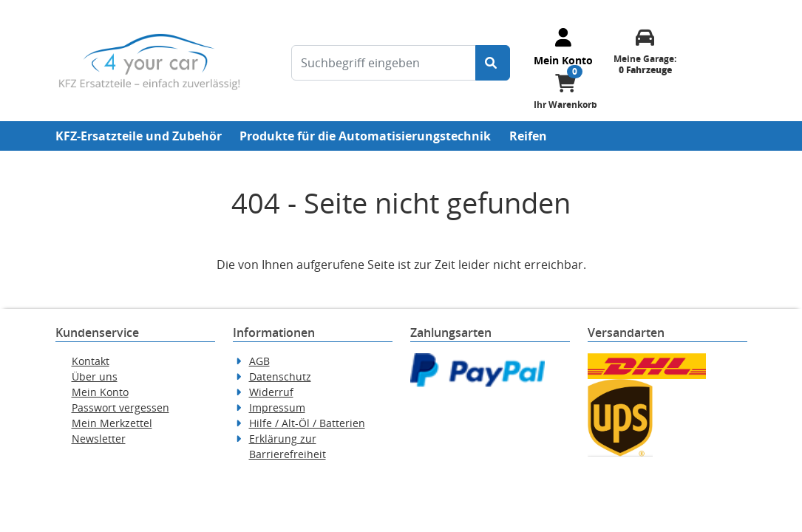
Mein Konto (100, 392)
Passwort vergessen (120, 407)
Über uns (95, 376)
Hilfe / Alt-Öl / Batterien (307, 423)
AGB (259, 361)
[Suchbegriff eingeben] (384, 63)
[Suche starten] (493, 63)
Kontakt (91, 361)
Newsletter (99, 439)
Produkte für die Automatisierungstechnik (365, 136)
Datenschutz (280, 376)
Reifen (528, 136)
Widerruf (271, 392)
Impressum (277, 407)
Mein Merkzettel (112, 423)
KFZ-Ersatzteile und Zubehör (139, 136)
